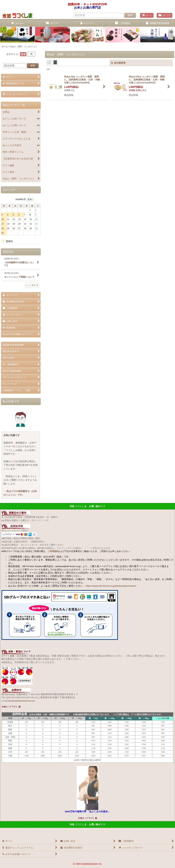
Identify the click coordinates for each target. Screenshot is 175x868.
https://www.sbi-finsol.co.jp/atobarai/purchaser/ (111, 586)
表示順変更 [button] (118, 63)
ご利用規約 (53, 551)
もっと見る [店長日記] (32, 285)
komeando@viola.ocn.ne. (22, 701)
